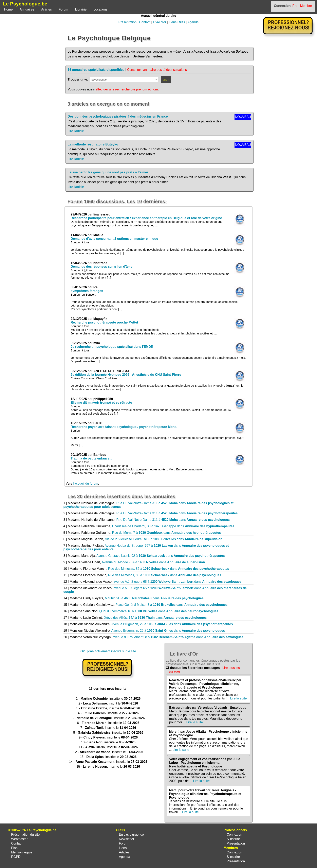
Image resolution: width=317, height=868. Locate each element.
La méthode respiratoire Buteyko (93, 144)
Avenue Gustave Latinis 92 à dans (161, 556)
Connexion (234, 835)
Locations (101, 9)
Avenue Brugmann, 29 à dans (172, 624)
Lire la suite (238, 698)
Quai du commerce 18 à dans (159, 611)
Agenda (193, 22)
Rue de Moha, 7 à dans (166, 533)
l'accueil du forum (86, 483)
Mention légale (22, 852)
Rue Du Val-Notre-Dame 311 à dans (177, 513)
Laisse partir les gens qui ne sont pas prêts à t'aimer (108, 172)
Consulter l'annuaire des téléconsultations (157, 70)
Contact (145, 22)
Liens (123, 848)
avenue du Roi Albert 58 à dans (178, 637)
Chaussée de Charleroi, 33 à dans (173, 526)
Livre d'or (160, 22)
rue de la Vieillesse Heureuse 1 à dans (164, 539)
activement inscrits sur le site (108, 651)
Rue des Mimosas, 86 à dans (169, 569)
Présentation (128, 22)
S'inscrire (233, 839)
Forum (63, 9)
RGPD (16, 857)
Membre (306, 6)
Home (8, 9)
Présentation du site (25, 835)
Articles (46, 9)
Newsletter (127, 839)
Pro (295, 6)
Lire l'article (76, 131)
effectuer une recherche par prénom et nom (127, 89)
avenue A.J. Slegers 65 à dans (177, 582)
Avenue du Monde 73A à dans (153, 562)
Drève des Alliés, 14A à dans (155, 618)
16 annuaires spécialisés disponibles (96, 70)
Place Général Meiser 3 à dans (171, 605)
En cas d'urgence (131, 835)
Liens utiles (177, 22)
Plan (14, 848)
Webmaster (19, 839)
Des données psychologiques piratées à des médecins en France (118, 116)
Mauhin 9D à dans (154, 598)
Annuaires (27, 9)
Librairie (81, 9)
